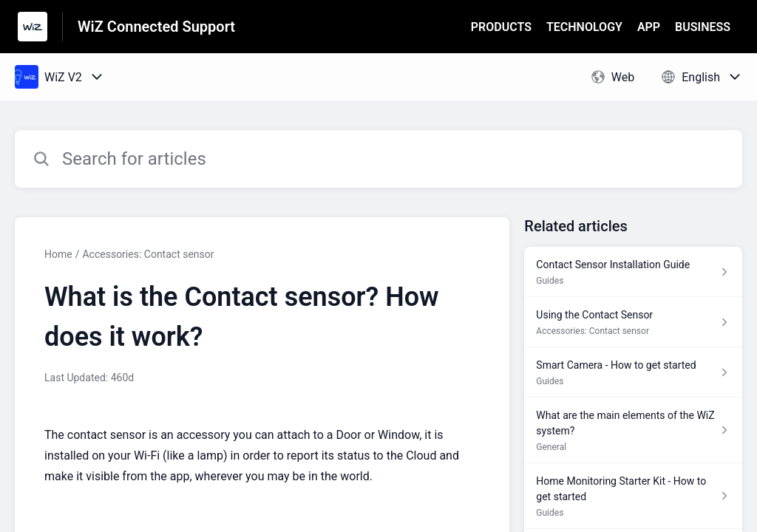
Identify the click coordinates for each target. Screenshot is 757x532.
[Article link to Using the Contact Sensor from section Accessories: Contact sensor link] (633, 322)
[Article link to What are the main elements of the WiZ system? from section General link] (633, 430)
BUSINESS (703, 27)
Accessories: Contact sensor (148, 254)
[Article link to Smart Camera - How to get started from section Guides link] (633, 372)
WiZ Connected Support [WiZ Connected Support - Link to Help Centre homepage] (156, 27)
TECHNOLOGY (584, 27)
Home (58, 254)
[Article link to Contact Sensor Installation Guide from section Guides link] (633, 272)
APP (649, 27)
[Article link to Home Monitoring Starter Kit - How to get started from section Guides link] (633, 496)
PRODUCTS (501, 27)
